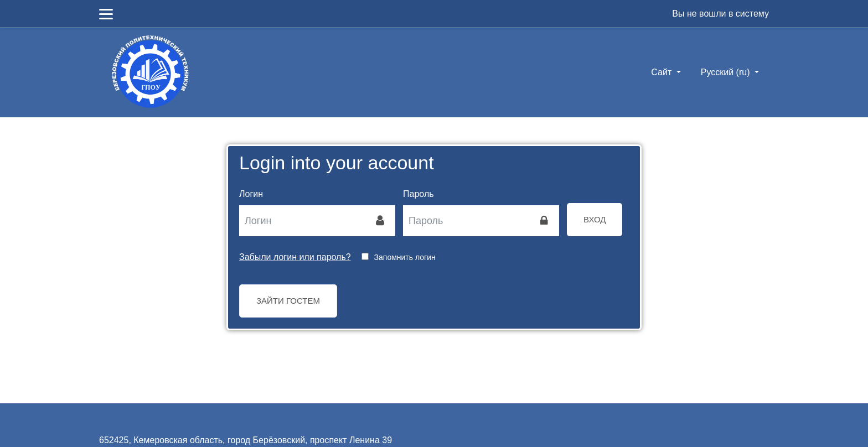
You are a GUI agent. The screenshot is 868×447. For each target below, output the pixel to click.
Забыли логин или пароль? (295, 257)
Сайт (662, 72)
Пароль (418, 194)
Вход (595, 219)
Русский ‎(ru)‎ (727, 72)
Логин (251, 194)
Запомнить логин (405, 257)
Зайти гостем (288, 301)
